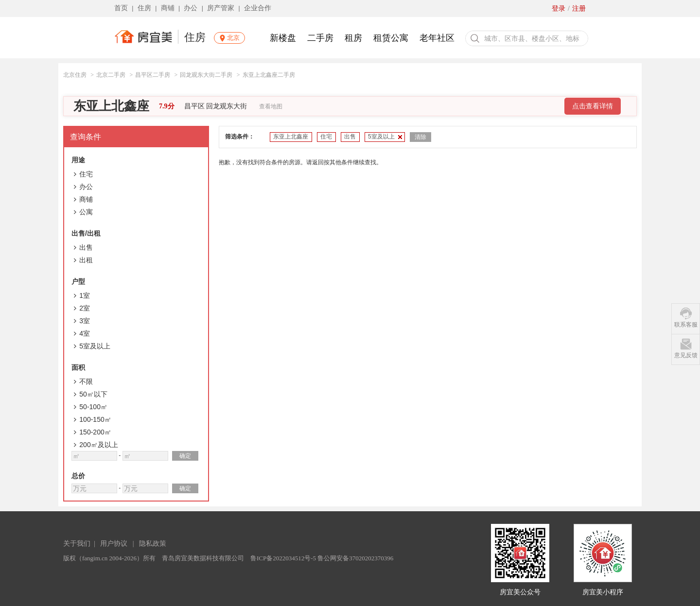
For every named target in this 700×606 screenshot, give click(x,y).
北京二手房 (111, 75)
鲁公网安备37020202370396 (355, 558)
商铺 (168, 8)
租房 (353, 38)
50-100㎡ (93, 407)
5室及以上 (95, 346)
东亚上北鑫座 (111, 106)
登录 (559, 9)
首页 (121, 8)
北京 (233, 38)
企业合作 (258, 8)
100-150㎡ (95, 419)
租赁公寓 (391, 38)
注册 (579, 9)
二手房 (320, 38)
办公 (191, 8)
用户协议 (114, 544)
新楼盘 (283, 38)
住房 (144, 8)
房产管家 (221, 8)
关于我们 (77, 544)
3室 (85, 321)
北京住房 (75, 75)
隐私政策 (153, 544)
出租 (86, 260)
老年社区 (437, 38)
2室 (85, 308)
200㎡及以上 (98, 445)
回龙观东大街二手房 (206, 75)
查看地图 (271, 106)
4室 (85, 333)
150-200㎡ (95, 432)
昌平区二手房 (153, 75)
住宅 (86, 174)
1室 (85, 295)
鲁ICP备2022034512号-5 (283, 558)
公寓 (86, 212)
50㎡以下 (93, 394)
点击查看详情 (593, 106)
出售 (86, 247)
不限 (86, 381)
